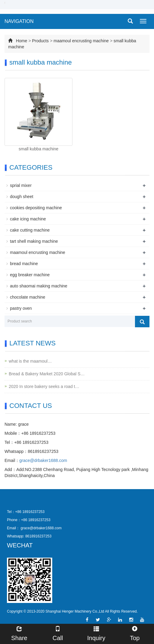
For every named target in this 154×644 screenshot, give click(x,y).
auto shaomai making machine (39, 286)
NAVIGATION (19, 21)
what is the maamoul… (30, 361)
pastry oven (21, 308)
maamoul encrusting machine (82, 41)
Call (58, 633)
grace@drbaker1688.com (43, 460)
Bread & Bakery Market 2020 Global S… (47, 374)
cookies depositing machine (36, 208)
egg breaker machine (30, 275)
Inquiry (96, 633)
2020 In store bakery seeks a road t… (44, 386)
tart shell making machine (34, 241)
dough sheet (22, 197)
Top (135, 633)
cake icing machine (28, 219)
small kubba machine (39, 149)
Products (40, 41)
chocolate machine (28, 297)
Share (19, 633)
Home (22, 41)
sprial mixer (21, 185)
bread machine (24, 264)
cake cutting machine (30, 230)
